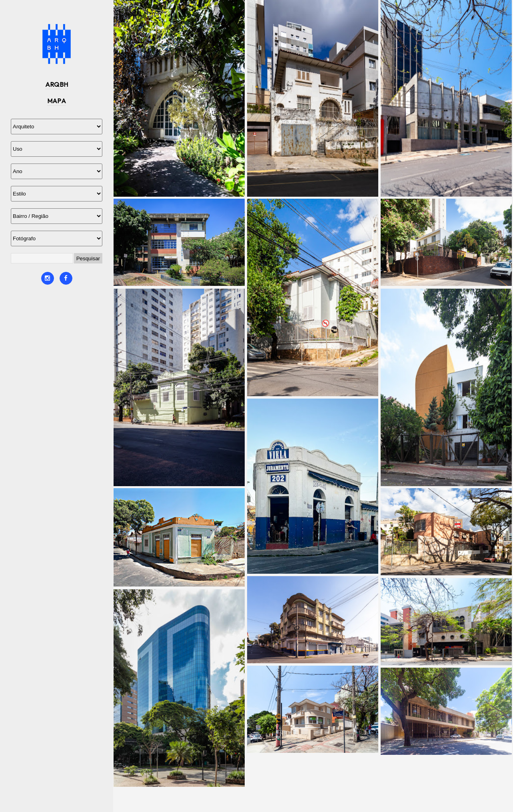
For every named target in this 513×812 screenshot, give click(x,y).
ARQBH (57, 84)
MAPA (57, 101)
